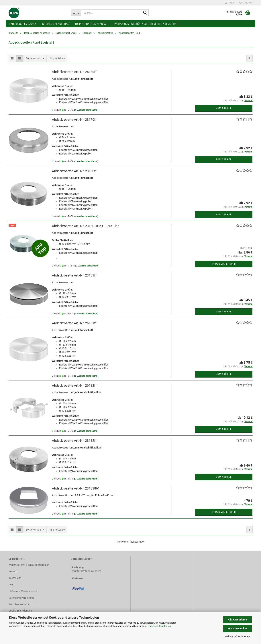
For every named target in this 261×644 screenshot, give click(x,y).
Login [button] (230, 3)
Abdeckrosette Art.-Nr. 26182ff (74, 385)
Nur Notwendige (237, 628)
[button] (12, 58)
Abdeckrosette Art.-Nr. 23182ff (74, 441)
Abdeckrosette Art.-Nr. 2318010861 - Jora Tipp (86, 226)
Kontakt (13, 571)
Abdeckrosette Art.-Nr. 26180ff (74, 72)
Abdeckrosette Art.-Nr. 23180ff (74, 171)
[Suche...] (76, 13)
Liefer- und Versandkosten (23, 591)
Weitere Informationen (237, 636)
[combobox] (35, 58)
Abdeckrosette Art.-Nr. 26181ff (74, 323)
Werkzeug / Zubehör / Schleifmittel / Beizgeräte (147, 24)
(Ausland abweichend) (87, 110)
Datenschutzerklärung (159, 626)
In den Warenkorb (224, 264)
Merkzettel (246, 3)
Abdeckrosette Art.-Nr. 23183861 (76, 488)
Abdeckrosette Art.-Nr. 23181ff (74, 275)
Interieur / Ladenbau (55, 24)
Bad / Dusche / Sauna (22, 24)
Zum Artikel (224, 108)
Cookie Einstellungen (20, 611)
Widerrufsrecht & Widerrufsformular (29, 565)
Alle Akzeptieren (237, 620)
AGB (11, 585)
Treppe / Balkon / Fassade (92, 24)
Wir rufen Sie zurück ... (21, 604)
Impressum (15, 578)
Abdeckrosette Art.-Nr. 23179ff (74, 120)
